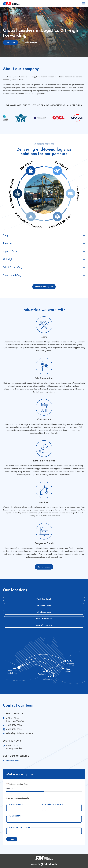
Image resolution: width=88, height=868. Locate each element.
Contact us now (44, 567)
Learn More (11, 42)
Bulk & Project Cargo (13, 267)
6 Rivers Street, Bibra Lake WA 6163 (15, 720)
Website (34, 864)
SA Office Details (44, 612)
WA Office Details (44, 599)
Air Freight (8, 259)
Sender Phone (55, 804)
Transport (7, 243)
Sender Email (16, 816)
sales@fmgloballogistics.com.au (20, 733)
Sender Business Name (19, 827)
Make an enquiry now (44, 287)
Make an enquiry (31, 42)
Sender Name (16, 804)
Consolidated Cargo (13, 275)
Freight (6, 235)
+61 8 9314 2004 (14, 725)
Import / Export (10, 251)
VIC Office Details (44, 606)
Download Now (12, 761)
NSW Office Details (44, 619)
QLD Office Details (44, 625)
